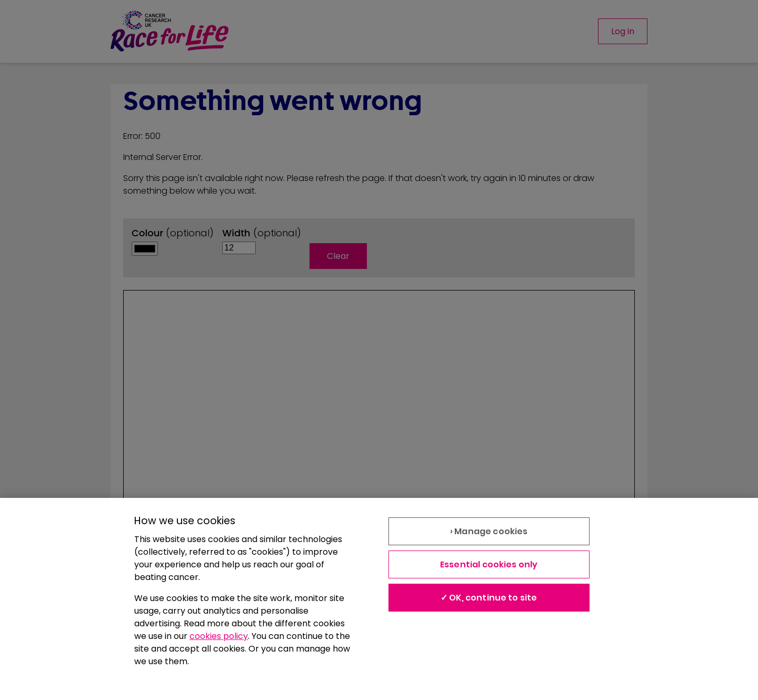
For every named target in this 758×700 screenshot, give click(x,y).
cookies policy (219, 636)
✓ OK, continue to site (489, 598)
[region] (379, 599)
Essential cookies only (489, 564)
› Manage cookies (489, 531)
